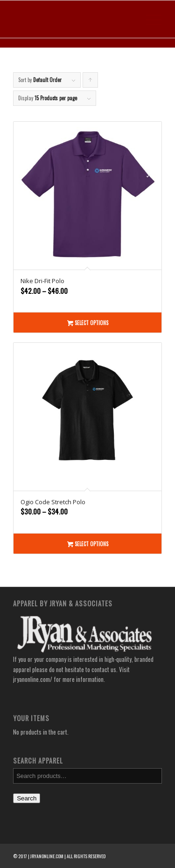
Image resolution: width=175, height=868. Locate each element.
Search (27, 798)
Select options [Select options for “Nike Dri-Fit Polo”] (88, 323)
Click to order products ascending (91, 82)
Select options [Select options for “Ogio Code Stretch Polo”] (88, 544)
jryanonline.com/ (33, 679)
